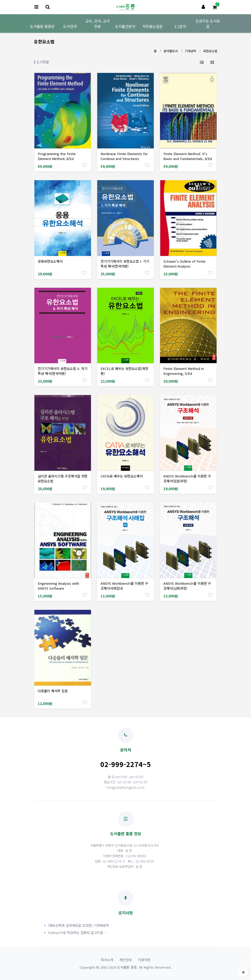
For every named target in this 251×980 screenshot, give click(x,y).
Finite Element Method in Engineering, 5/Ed (184, 371)
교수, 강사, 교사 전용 (97, 24)
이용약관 (144, 960)
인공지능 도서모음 (208, 24)
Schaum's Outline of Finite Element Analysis (184, 264)
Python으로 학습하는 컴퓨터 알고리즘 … (78, 933)
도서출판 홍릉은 (42, 26)
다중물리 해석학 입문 (53, 691)
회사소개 (107, 960)
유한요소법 (210, 51)
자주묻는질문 (153, 26)
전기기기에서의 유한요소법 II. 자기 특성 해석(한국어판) (63, 371)
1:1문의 (180, 26)
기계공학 (191, 51)
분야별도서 (171, 51)
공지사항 (126, 903)
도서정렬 (41, 62)
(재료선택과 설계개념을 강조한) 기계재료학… (80, 925)
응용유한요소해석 (50, 261)
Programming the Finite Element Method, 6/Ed (57, 156)
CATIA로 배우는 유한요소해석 (122, 476)
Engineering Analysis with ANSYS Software (58, 586)
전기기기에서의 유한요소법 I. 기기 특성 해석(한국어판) (125, 264)
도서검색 (70, 26)
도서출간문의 (125, 26)
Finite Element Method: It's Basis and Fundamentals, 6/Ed (188, 156)
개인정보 (126, 960)
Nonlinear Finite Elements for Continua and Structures (124, 156)
